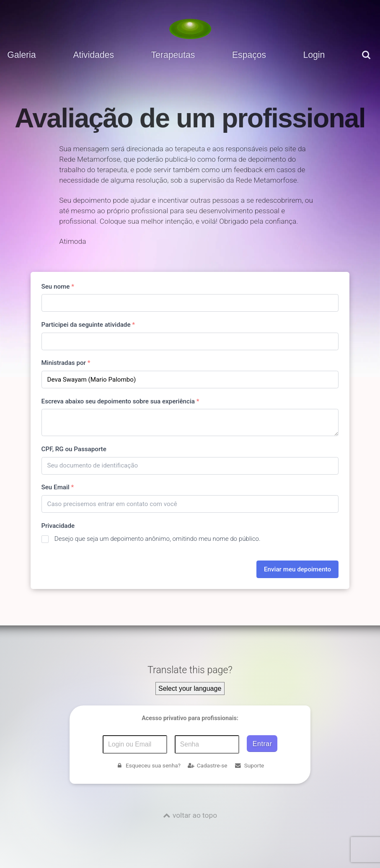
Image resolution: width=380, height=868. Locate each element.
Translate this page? (190, 670)
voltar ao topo (195, 815)
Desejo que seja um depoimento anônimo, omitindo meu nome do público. (158, 539)
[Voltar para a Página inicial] (190, 29)
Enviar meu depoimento (297, 569)
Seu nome (58, 287)
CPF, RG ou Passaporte (74, 449)
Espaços (249, 55)
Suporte (249, 765)
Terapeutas (173, 55)
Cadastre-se (207, 765)
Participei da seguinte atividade (88, 325)
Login (314, 55)
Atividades (93, 55)
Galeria (21, 55)
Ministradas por (66, 363)
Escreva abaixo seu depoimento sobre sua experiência (120, 401)
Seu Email (58, 487)
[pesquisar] (367, 61)
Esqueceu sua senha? (148, 765)
